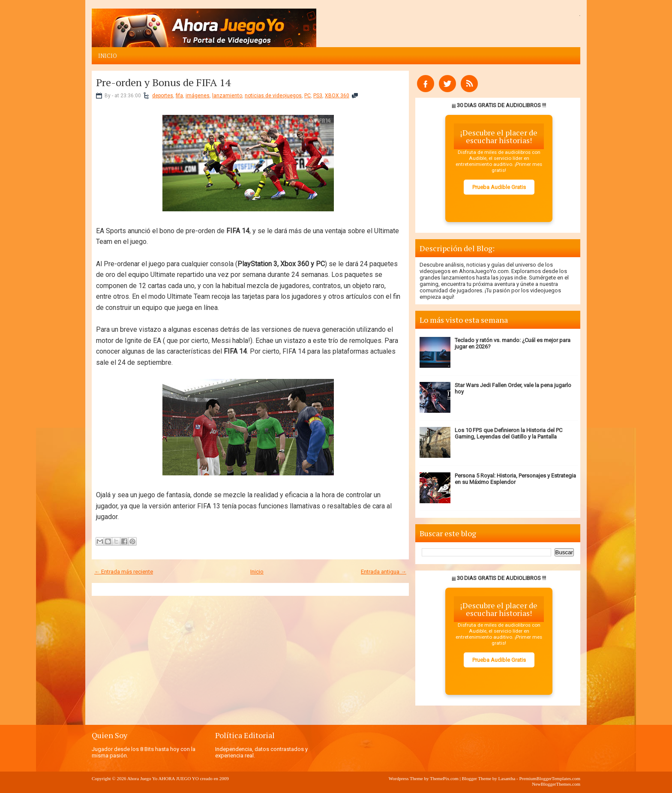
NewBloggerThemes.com (556, 784)
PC (307, 96)
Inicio (108, 56)
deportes (163, 96)
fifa (179, 96)
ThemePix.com (444, 778)
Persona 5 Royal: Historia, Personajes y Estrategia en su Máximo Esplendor (515, 479)
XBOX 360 (337, 96)
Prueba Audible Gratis (499, 187)
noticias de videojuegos (273, 96)
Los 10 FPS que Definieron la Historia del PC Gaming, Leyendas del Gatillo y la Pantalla (508, 433)
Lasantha (507, 778)
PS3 (318, 96)
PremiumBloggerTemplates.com (550, 778)
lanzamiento (227, 96)
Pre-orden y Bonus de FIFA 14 (163, 82)
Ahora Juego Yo (142, 778)
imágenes (198, 96)
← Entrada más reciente (124, 572)
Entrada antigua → (384, 572)
